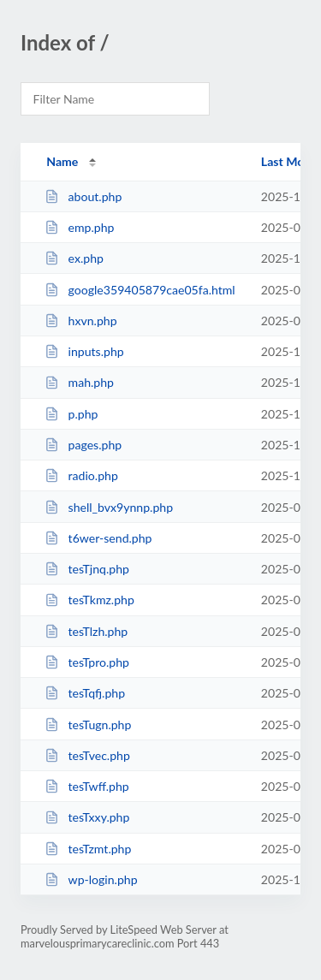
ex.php (74, 258)
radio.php (81, 475)
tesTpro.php (87, 662)
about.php (83, 196)
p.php (71, 414)
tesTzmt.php (88, 849)
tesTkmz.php (89, 600)
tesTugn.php (88, 725)
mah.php (79, 382)
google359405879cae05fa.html (140, 290)
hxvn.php (80, 321)
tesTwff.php (87, 786)
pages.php (83, 445)
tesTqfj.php (85, 693)
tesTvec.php (87, 755)
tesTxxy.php (87, 817)
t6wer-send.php (98, 538)
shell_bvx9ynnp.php (109, 507)
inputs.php (84, 351)
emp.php (79, 227)
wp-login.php (91, 879)
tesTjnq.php (87, 569)
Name (62, 161)
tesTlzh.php (86, 631)
